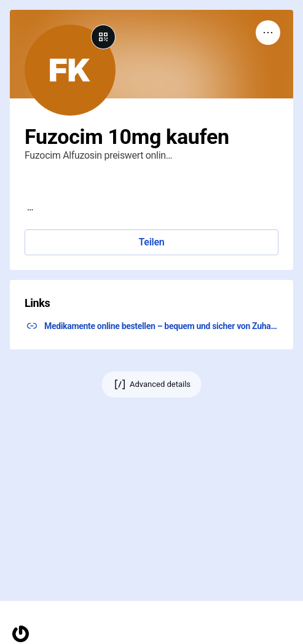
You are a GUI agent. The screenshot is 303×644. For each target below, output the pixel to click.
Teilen (151, 242)
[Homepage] (21, 634)
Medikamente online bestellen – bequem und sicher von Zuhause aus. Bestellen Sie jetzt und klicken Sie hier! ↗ (161, 326)
